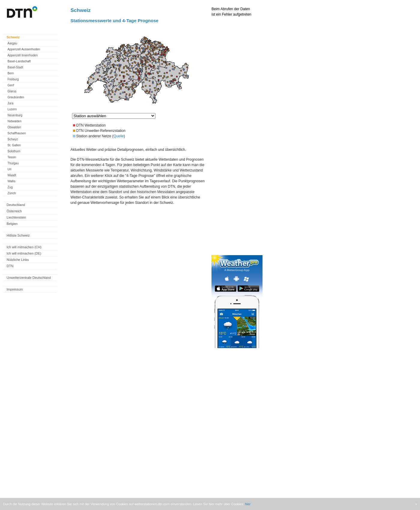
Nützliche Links (18, 260)
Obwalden (14, 127)
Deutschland (16, 205)
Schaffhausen (17, 133)
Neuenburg (15, 115)
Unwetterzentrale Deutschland (29, 278)
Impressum (15, 289)
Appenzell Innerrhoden (23, 55)
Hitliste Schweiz (18, 235)
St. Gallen (14, 145)
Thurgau (13, 163)
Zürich (12, 193)
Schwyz (13, 139)
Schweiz (13, 37)
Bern (11, 73)
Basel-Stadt (15, 67)
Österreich (14, 211)
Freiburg (13, 79)
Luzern (12, 109)
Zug (10, 187)
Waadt (12, 175)
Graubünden (16, 97)
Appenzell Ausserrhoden (24, 49)
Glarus (12, 91)
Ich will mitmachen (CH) (24, 247)
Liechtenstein (16, 217)
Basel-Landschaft (19, 61)
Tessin (12, 157)
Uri (9, 169)
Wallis (11, 181)
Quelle (119, 136)
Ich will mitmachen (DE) (24, 253)
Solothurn (14, 151)
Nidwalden (15, 121)
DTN (10, 266)
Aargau (12, 43)
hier (248, 504)
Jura (10, 103)
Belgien (12, 224)
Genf (11, 85)
